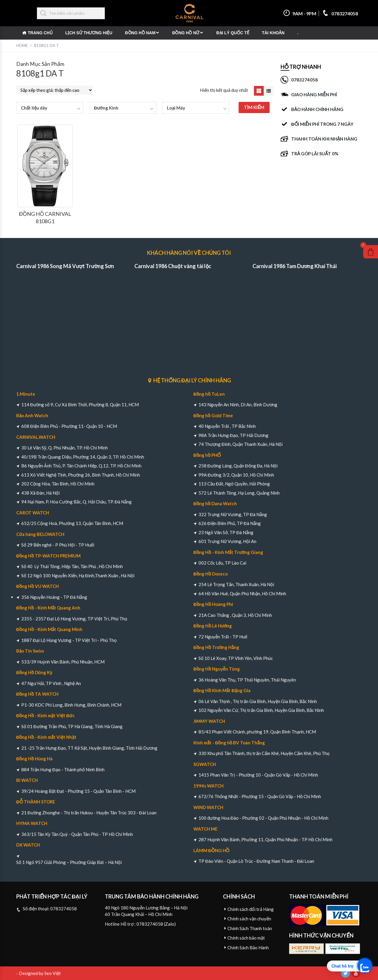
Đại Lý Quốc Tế (233, 33)
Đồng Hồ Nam (140, 33)
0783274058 (340, 13)
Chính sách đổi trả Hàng (251, 909)
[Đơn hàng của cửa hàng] (54, 90)
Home (22, 45)
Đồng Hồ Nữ (186, 33)
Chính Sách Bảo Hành (248, 948)
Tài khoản (273, 33)
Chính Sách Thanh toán (250, 928)
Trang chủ (40, 33)
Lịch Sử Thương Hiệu (89, 33)
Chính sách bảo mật (246, 938)
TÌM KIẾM (254, 107)
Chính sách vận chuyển (249, 919)
